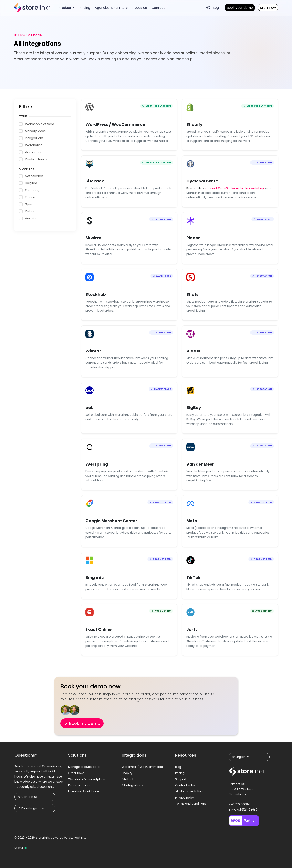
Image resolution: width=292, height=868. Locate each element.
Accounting (34, 152)
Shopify (127, 773)
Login (217, 8)
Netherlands (34, 176)
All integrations (132, 785)
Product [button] (65, 8)
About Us (140, 8)
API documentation (189, 791)
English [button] (239, 757)
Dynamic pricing (80, 785)
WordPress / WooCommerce (142, 767)
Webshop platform (40, 124)
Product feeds (36, 159)
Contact (158, 8)
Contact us (28, 797)
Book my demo (82, 723)
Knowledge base (31, 808)
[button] (208, 8)
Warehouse (34, 145)
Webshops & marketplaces (87, 779)
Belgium (31, 183)
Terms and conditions (191, 804)
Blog (178, 767)
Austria (30, 218)
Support (181, 779)
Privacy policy (185, 798)
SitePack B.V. (77, 838)
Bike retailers (196, 188)
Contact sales (185, 785)
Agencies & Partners (111, 8)
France (30, 197)
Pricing (85, 8)
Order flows (76, 773)
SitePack (128, 779)
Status (21, 848)
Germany (32, 190)
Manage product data (84, 767)
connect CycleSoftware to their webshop (234, 188)
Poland (30, 211)
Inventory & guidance (84, 791)
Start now (268, 8)
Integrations (34, 138)
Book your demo (240, 8)
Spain (29, 204)
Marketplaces (35, 131)
